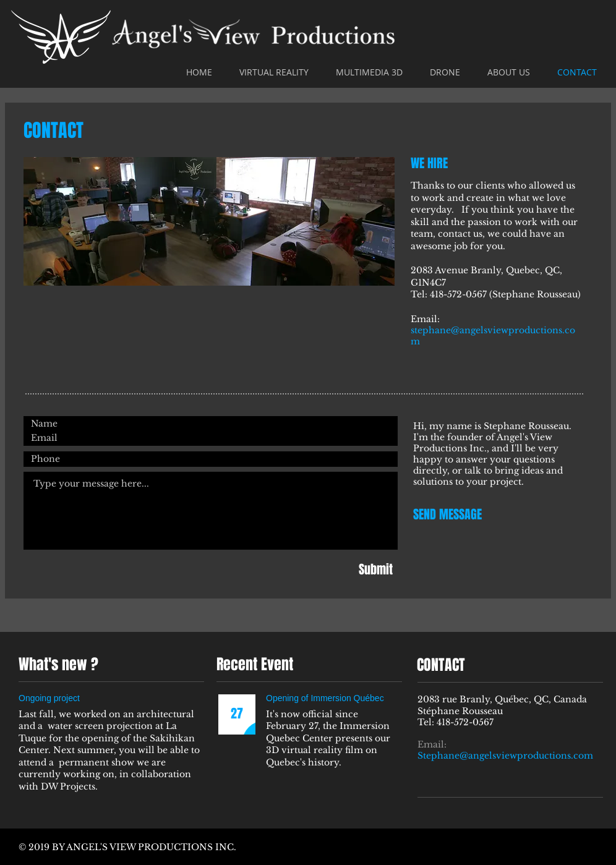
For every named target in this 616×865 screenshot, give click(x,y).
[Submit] (376, 569)
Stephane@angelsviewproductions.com (505, 756)
